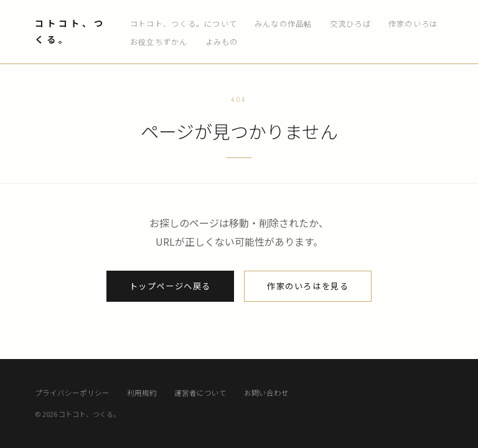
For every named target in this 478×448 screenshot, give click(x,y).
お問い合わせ (266, 393)
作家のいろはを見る (308, 286)
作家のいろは (413, 24)
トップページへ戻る (170, 286)
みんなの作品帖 (284, 24)
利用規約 (142, 393)
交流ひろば (350, 24)
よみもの (222, 42)
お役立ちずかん (159, 42)
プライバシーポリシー (72, 393)
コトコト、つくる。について (184, 24)
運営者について (200, 393)
